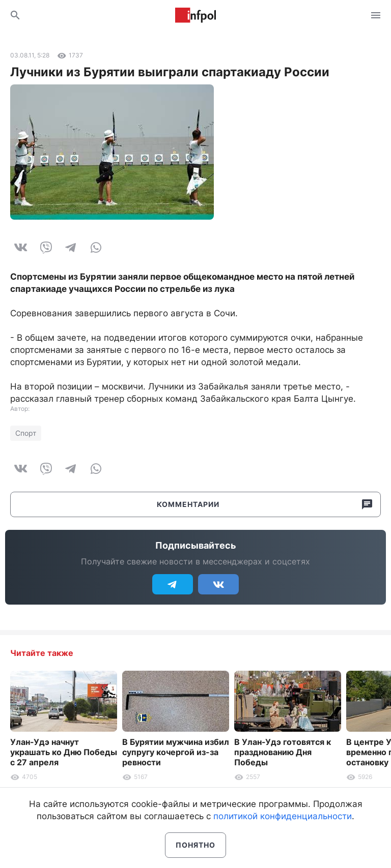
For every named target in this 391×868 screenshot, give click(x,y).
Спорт (26, 433)
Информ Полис (195, 15)
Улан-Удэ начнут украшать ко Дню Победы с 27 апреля (64, 752)
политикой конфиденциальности (283, 816)
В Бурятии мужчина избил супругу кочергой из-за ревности (176, 752)
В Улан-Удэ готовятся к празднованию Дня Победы (283, 752)
